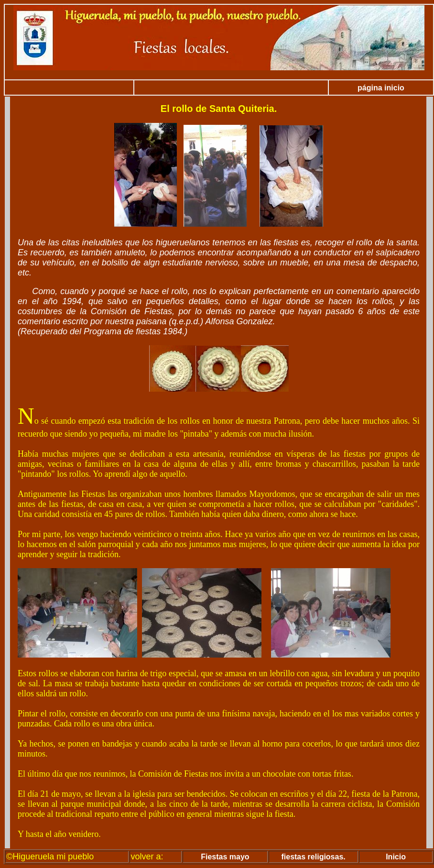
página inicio (381, 88)
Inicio (396, 857)
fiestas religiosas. (313, 857)
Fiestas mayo (225, 857)
